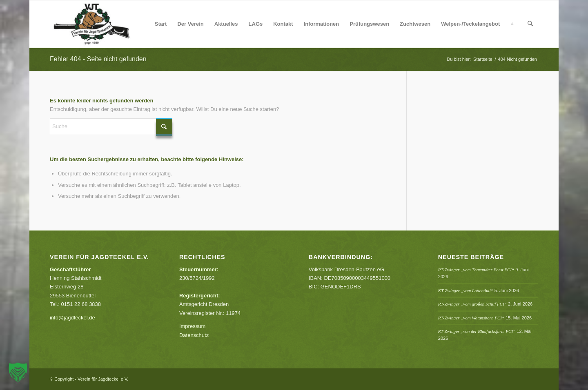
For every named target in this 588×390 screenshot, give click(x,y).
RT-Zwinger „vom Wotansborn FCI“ (471, 318)
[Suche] (530, 24)
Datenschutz (194, 335)
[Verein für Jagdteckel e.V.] (101, 24)
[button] (18, 372)
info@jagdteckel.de (72, 318)
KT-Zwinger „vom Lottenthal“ (466, 290)
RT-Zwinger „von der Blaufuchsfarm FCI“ (477, 331)
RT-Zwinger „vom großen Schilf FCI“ (472, 304)
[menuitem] (161, 24)
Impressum (192, 326)
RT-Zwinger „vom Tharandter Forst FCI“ (476, 270)
